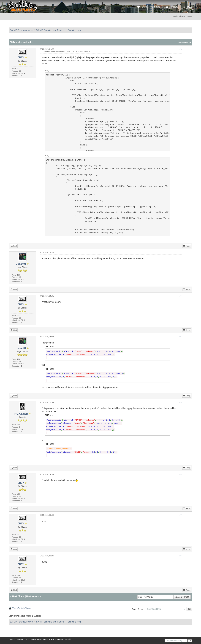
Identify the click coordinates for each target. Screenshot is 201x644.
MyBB (21, 639)
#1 (180, 49)
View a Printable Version (22, 608)
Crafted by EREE (30, 639)
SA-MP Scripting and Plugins (50, 30)
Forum (142, 7)
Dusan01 (21, 264)
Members (172, 7)
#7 (180, 515)
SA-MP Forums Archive (21, 30)
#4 (180, 337)
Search (156, 7)
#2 (180, 252)
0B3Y (21, 58)
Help (186, 7)
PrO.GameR (21, 414)
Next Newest (33, 596)
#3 (180, 296)
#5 (180, 402)
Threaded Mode (184, 42)
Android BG (45, 639)
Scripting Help (75, 30)
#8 (180, 556)
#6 (180, 474)
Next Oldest (18, 596)
